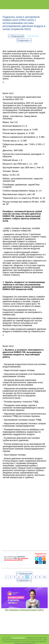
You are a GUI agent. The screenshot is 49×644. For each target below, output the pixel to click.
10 (44, 577)
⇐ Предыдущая (16, 36)
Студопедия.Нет (18, 638)
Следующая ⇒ (24, 40)
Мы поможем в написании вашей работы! (16, 559)
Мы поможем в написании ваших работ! (24, 610)
